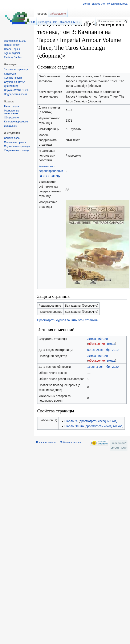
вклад (111, 344)
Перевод (41, 14)
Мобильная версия (70, 442)
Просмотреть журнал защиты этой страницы (68, 320)
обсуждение (96, 344)
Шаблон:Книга (74, 426)
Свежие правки (13, 78)
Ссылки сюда (12, 138)
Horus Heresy (12, 45)
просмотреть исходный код (98, 421)
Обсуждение (58, 14)
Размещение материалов (11, 112)
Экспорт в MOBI (70, 22)
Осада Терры (12, 49)
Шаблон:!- (71, 421)
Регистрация (11, 106)
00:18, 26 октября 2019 (103, 350)
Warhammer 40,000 (15, 41)
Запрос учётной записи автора (110, 4)
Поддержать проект (15, 94)
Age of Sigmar (12, 53)
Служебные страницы (17, 146)
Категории (10, 74)
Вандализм (11, 126)
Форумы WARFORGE (17, 90)
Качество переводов (16, 122)
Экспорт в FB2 (47, 22)
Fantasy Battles (13, 57)
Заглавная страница (16, 70)
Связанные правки (15, 142)
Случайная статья (15, 82)
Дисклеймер (11, 86)
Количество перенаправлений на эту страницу (51, 171)
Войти (86, 4)
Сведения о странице (17, 150)
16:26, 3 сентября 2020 (103, 367)
